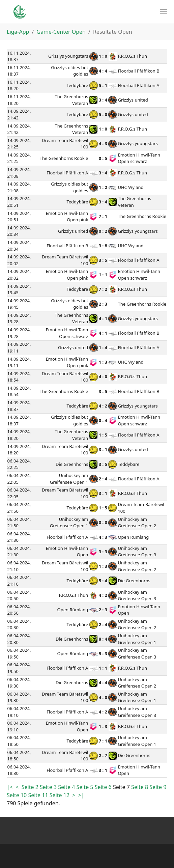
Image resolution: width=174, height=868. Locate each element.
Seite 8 (140, 787)
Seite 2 (31, 787)
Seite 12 (60, 795)
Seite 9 (158, 787)
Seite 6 (104, 787)
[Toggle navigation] (164, 12)
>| (81, 795)
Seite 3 (49, 787)
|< (10, 787)
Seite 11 (39, 795)
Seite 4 (67, 787)
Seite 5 (85, 787)
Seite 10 (17, 795)
